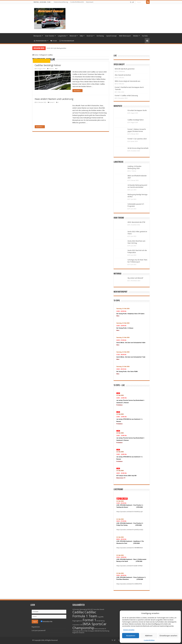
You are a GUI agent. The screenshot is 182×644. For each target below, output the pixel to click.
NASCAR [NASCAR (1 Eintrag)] (97, 631)
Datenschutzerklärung (61, 2)
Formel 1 (51, 69)
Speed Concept (111, 36)
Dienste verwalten (129, 630)
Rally (81, 36)
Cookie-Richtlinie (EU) (77, 2)
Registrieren (36, 627)
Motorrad (73, 36)
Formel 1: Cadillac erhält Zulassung (126, 96)
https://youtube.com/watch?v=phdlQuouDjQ (130, 530)
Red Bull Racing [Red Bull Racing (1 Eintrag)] (105, 631)
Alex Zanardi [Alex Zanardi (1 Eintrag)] (101, 609)
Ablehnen (149, 636)
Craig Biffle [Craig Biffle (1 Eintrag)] (100, 617)
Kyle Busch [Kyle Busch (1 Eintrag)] (82, 631)
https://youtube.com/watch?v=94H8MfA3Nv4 (130, 548)
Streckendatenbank (67, 41)
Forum (54, 41)
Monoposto (37, 36)
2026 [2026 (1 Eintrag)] (89, 609)
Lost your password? (39, 630)
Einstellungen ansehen (168, 636)
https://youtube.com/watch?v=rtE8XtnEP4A (129, 584)
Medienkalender (40, 41)
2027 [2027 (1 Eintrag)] (92, 609)
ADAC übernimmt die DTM (136, 222)
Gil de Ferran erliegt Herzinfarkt (138, 148)
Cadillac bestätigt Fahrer (48, 65)
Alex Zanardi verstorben (123, 75)
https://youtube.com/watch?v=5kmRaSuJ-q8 (129, 512)
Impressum (90, 2)
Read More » (77, 91)
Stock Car (90, 36)
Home (35, 55)
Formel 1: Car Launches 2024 (137, 139)
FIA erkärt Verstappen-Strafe (137, 110)
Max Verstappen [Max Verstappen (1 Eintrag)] (90, 631)
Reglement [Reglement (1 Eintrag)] (76, 633)
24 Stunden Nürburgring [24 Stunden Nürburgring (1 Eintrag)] (80, 609)
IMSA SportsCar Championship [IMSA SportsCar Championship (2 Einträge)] (89, 626)
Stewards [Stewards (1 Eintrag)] (82, 633)
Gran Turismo (50, 36)
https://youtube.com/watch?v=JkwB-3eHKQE (129, 566)
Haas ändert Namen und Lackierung (54, 99)
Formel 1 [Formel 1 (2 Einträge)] (89, 620)
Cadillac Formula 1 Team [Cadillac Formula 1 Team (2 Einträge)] (85, 614)
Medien (136, 36)
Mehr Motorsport (125, 36)
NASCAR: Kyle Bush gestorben (56, 48)
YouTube (145, 36)
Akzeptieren (131, 636)
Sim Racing (100, 36)
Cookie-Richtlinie (149, 640)
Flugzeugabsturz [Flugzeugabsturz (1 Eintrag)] (77, 621)
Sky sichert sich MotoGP (135, 278)
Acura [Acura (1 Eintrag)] (95, 609)
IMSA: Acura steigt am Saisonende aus (128, 81)
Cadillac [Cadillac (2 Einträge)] (78, 612)
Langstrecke (62, 36)
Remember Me (47, 622)
